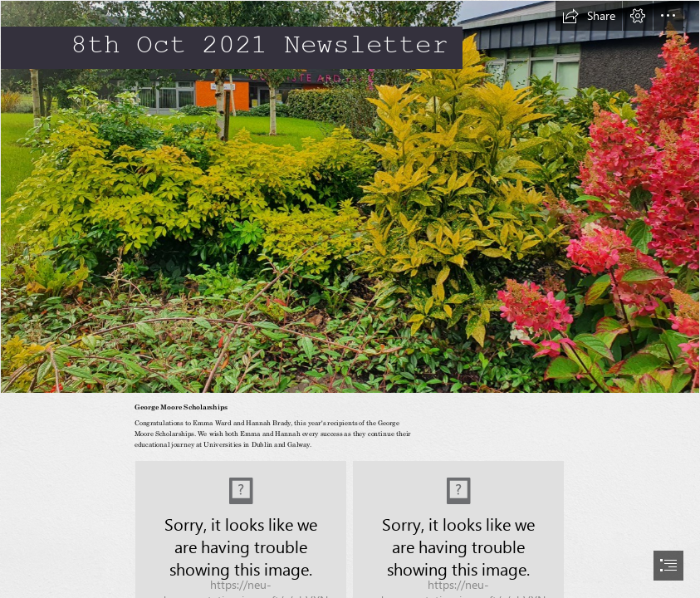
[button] (589, 16)
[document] (350, 299)
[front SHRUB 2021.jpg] (350, 197)
